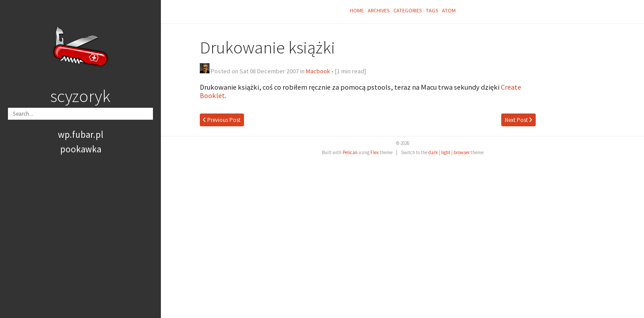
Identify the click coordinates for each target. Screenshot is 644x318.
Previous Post (222, 120)
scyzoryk (80, 96)
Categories (408, 10)
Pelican (350, 152)
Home (357, 10)
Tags (432, 10)
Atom (449, 10)
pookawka (81, 149)
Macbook (318, 71)
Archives (379, 10)
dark (433, 152)
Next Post (518, 120)
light (446, 152)
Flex (375, 152)
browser (462, 152)
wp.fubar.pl (81, 134)
